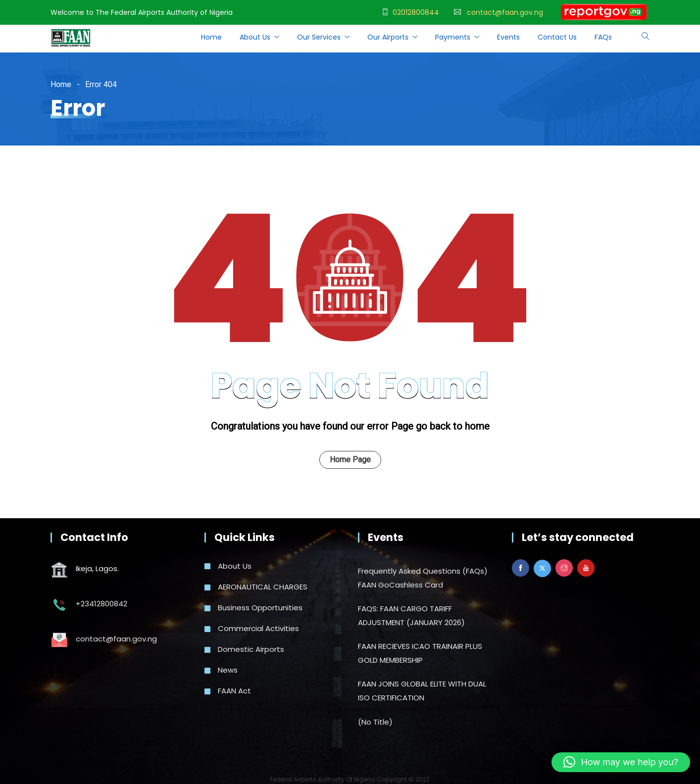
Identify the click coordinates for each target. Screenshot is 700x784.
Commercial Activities (258, 628)
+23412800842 (101, 604)
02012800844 (416, 12)
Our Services (319, 37)
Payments (453, 37)
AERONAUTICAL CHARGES (263, 587)
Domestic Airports (251, 649)
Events (508, 37)
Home (211, 37)
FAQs (603, 37)
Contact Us (557, 37)
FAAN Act (234, 691)
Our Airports (388, 37)
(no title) (375, 722)
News (228, 670)
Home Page (350, 460)
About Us (255, 37)
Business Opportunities (260, 608)
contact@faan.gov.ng (505, 12)
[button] (621, 762)
